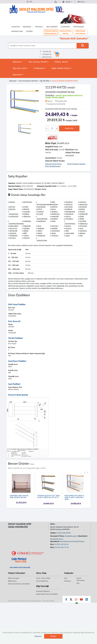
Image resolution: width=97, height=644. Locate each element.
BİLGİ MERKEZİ (52, 27)
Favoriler (45, 52)
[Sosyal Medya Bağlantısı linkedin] (87, 600)
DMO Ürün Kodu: (52, 150)
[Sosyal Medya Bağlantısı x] (71, 600)
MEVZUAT (39, 27)
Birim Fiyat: (51, 143)
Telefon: (53, 533)
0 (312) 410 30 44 (62, 544)
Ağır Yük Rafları (45, 81)
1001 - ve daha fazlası (16, 273)
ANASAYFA (16, 27)
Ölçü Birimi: (70, 150)
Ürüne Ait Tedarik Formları (55, 161)
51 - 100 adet (13, 258)
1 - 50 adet (12, 254)
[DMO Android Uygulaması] (77, 604)
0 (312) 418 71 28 (62, 547)
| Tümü (32, 464)
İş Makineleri (39, 68)
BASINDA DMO (17, 31)
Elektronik (18, 62)
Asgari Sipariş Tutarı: (16, 189)
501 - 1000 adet (14, 269)
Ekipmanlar (18, 75)
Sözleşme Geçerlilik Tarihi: (47, 186)
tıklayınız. (38, 636)
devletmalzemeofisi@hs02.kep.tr (72, 541)
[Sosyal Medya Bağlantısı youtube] (81, 600)
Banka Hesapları (14, 578)
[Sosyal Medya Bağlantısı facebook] (66, 600)
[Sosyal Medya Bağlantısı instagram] (76, 600)
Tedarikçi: (12, 183)
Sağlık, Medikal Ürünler (61, 68)
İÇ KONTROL (65, 27)
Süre (27, 250)
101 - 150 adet (13, 261)
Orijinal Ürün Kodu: (73, 153)
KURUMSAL (28, 27)
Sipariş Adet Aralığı (15, 250)
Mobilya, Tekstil (61, 62)
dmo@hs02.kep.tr (57, 539)
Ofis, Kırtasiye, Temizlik (38, 62)
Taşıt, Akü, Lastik (20, 68)
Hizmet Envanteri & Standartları (19, 584)
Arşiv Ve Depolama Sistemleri (28, 81)
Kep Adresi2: (55, 541)
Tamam (53, 636)
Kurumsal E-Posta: (57, 536)
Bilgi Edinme (12, 581)
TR (27, 2)
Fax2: (52, 547)
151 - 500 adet (13, 265)
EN (31, 2)
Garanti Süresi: (51, 158)
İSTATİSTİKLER (79, 27)
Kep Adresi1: (83, 536)
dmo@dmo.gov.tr (71, 536)
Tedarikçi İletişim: (15, 186)
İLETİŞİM (29, 31)
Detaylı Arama (45, 57)
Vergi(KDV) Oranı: (52, 147)
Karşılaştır (45, 54)
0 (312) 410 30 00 (63, 533)
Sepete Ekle (69, 128)
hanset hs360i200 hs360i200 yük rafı (65, 81)
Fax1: (52, 544)
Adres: (53, 524)
